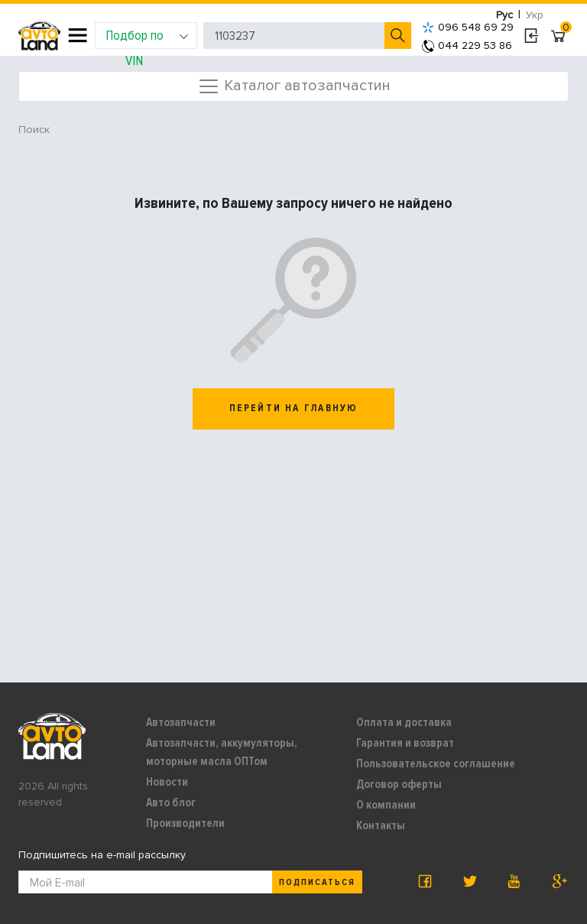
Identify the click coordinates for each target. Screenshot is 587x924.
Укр (535, 15)
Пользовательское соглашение (436, 764)
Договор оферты (399, 784)
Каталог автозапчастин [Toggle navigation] (294, 86)
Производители (185, 823)
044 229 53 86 (467, 45)
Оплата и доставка (404, 722)
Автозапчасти (181, 722)
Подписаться (317, 882)
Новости (167, 782)
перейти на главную (294, 408)
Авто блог (171, 802)
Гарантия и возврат (405, 743)
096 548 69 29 (468, 27)
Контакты (381, 825)
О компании (386, 805)
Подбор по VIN (147, 38)
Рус (504, 15)
